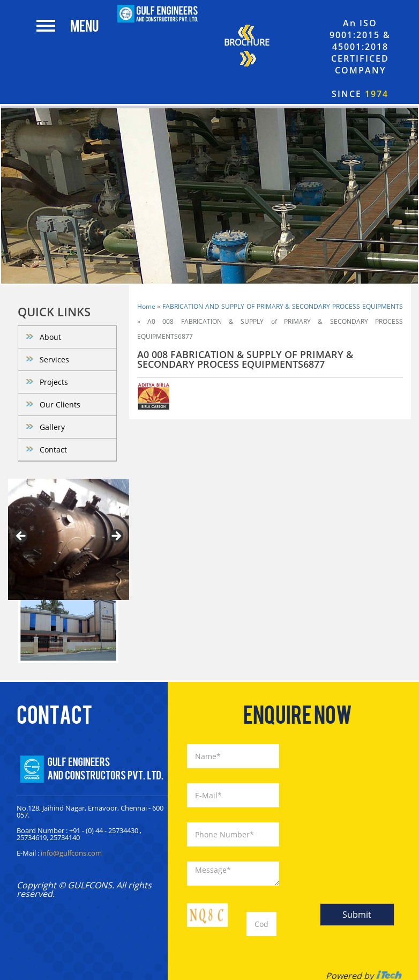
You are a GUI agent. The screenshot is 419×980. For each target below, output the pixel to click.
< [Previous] (21, 537)
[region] (69, 539)
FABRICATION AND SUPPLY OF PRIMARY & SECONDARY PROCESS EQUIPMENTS (283, 306)
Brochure (247, 47)
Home (146, 306)
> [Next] (116, 537)
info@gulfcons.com (71, 853)
